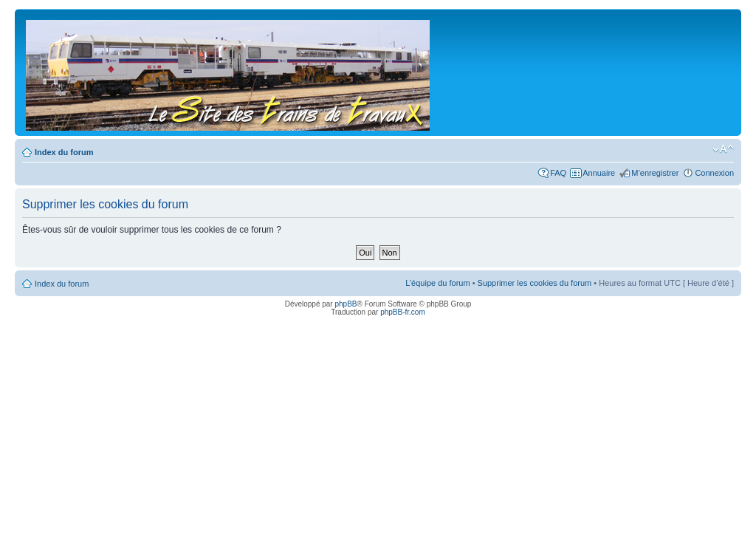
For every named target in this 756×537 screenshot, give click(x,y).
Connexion (714, 173)
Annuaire (599, 173)
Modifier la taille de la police (723, 149)
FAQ (558, 173)
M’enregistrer (655, 173)
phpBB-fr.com (403, 312)
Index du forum (64, 152)
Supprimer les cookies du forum (535, 283)
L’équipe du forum (437, 283)
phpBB (346, 304)
